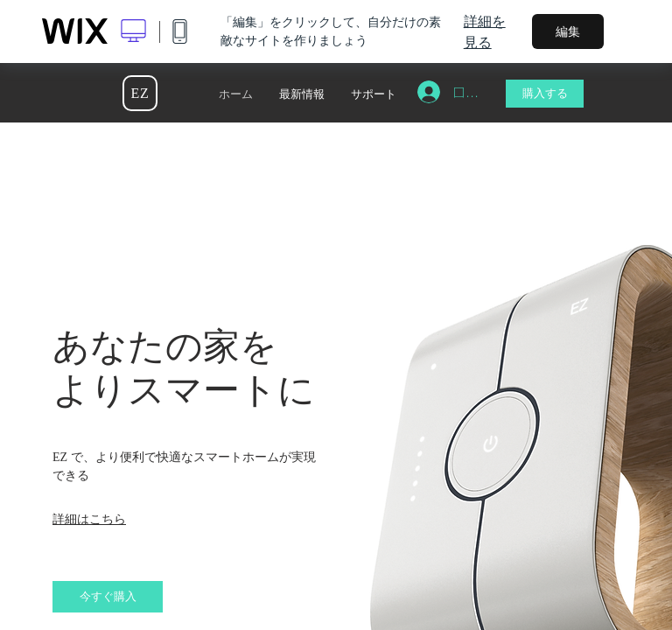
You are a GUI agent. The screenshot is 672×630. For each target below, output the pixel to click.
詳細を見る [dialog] (485, 31)
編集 (568, 31)
